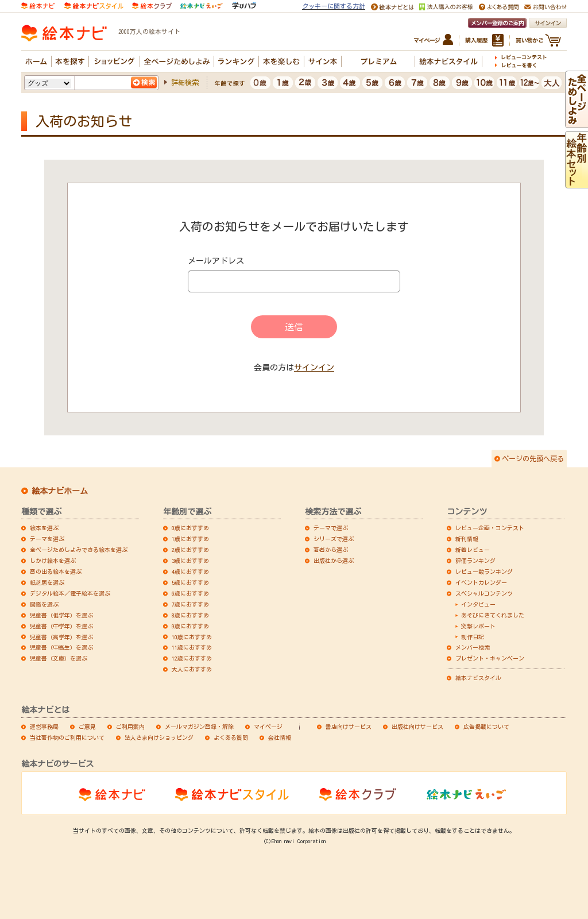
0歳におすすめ (190, 528)
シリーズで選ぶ (334, 539)
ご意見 (87, 727)
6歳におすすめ (190, 593)
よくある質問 (231, 737)
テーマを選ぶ (47, 539)
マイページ (268, 727)
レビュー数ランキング (484, 572)
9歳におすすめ (190, 626)
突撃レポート (478, 626)
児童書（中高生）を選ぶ (61, 647)
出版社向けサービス (417, 727)
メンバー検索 (473, 647)
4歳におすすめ (190, 572)
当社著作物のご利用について (67, 737)
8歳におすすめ (190, 615)
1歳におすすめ (190, 539)
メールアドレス (216, 261)
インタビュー (478, 604)
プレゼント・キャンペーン (490, 658)
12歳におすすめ (192, 658)
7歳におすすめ (190, 604)
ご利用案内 (130, 727)
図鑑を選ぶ (44, 604)
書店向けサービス (349, 727)
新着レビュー (473, 550)
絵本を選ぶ (44, 528)
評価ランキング (475, 561)
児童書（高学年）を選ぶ (61, 637)
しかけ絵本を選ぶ (53, 561)
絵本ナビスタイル (478, 678)
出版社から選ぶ (334, 561)
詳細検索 (185, 82)
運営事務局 (44, 727)
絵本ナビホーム (60, 491)
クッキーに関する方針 (334, 6)
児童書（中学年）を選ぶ (61, 626)
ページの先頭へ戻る (533, 458)
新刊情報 (467, 539)
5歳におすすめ (190, 582)
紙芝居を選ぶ (47, 582)
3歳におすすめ (190, 561)
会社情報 (280, 737)
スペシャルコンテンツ (484, 593)
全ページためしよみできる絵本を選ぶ (79, 550)
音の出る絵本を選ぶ (56, 572)
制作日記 (473, 637)
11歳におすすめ (192, 647)
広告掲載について (486, 727)
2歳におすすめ (190, 550)
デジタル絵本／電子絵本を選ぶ (70, 593)
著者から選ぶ (331, 550)
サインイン (314, 368)
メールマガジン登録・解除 (199, 727)
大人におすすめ (192, 669)
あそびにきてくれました (493, 615)
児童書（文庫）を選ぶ (59, 658)
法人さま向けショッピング (159, 737)
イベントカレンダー (481, 582)
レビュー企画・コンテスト (490, 528)
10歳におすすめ (192, 637)
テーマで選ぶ (331, 528)
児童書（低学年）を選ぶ (61, 615)
